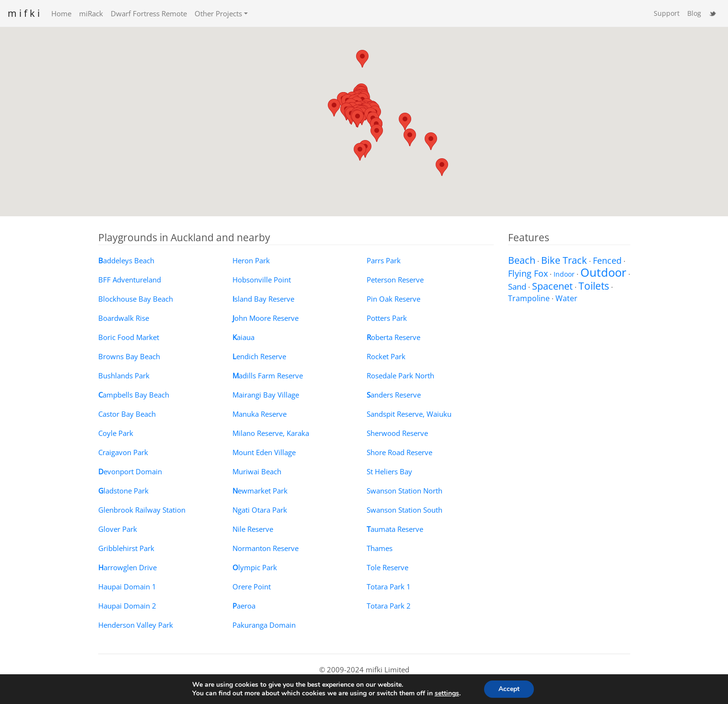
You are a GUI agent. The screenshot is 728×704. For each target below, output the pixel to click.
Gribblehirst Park (126, 548)
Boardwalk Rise (124, 318)
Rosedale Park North (400, 375)
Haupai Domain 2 (127, 606)
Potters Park (387, 318)
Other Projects (218, 13)
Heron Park (251, 260)
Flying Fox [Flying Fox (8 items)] (528, 273)
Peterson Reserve (395, 280)
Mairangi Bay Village (266, 395)
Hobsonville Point (262, 280)
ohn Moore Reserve (266, 318)
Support (667, 13)
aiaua (243, 337)
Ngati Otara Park (260, 510)
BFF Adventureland (130, 280)
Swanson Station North (404, 491)
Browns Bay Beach (129, 356)
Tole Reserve (387, 567)
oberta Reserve (393, 337)
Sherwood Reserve (397, 433)
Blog (694, 13)
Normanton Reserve (266, 548)
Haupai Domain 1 (127, 587)
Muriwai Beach (257, 471)
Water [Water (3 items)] (566, 298)
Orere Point (252, 587)
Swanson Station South (404, 510)
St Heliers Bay (389, 471)
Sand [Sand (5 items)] (517, 287)
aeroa (244, 606)
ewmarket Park (260, 491)
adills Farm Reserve (268, 375)
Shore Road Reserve (399, 452)
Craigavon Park (123, 452)
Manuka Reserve (260, 414)
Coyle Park (116, 433)
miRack (91, 13)
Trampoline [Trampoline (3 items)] (529, 298)
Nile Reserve (253, 529)
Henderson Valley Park (136, 625)
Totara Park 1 (389, 587)
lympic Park (255, 567)
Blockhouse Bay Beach (136, 299)
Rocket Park (386, 356)
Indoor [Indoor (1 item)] (564, 274)
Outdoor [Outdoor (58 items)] (603, 272)
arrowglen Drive (127, 567)
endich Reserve (259, 356)
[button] (362, 59)
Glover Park (118, 529)
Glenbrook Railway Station (142, 510)
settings (447, 693)
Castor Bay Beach (127, 414)
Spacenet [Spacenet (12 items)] (552, 286)
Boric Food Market (129, 337)
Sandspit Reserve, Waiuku (409, 414)
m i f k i (24, 13)
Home (61, 13)
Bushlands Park (124, 375)
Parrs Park (384, 260)
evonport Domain (130, 471)
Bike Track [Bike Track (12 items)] (564, 260)
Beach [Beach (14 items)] (522, 260)
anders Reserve (394, 395)
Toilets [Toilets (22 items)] (594, 286)
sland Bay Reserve (263, 299)
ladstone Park (123, 491)
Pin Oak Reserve (393, 299)
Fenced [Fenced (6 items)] (607, 260)
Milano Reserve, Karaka (271, 433)
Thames (380, 548)
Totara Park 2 (389, 606)
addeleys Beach (126, 260)
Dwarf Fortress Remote (149, 13)
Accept (509, 689)
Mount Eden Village (264, 452)
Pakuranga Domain (264, 625)
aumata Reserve (395, 529)
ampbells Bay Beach (134, 395)
